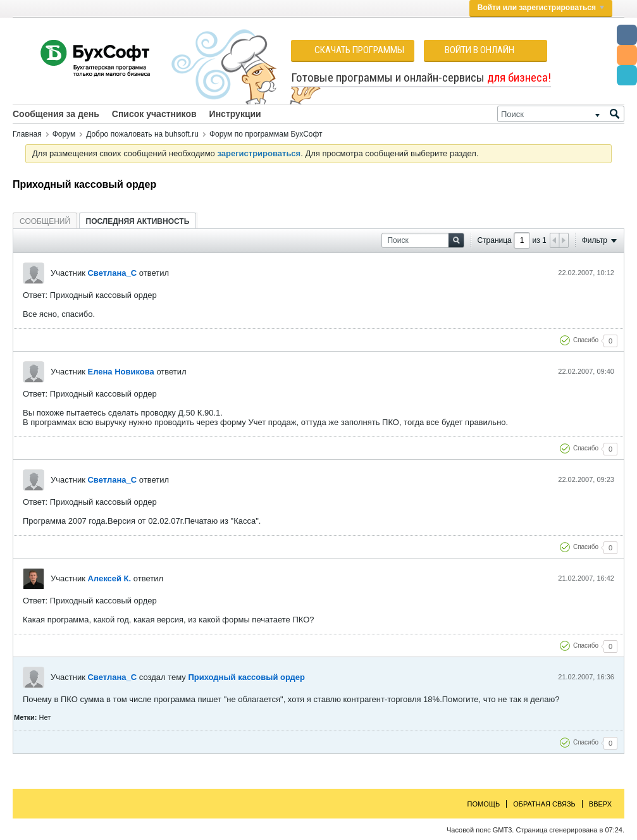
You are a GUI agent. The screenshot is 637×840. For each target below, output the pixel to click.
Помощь (484, 804)
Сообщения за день (56, 114)
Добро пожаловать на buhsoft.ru (142, 134)
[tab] (45, 221)
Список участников (154, 114)
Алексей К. (109, 578)
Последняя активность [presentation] (138, 221)
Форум (64, 134)
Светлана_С (112, 273)
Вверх (600, 804)
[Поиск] (561, 114)
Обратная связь (544, 804)
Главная (27, 134)
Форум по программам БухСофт (266, 134)
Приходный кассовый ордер (246, 677)
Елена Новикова (121, 372)
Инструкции (235, 114)
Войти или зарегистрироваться (541, 8)
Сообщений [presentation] (45, 221)
